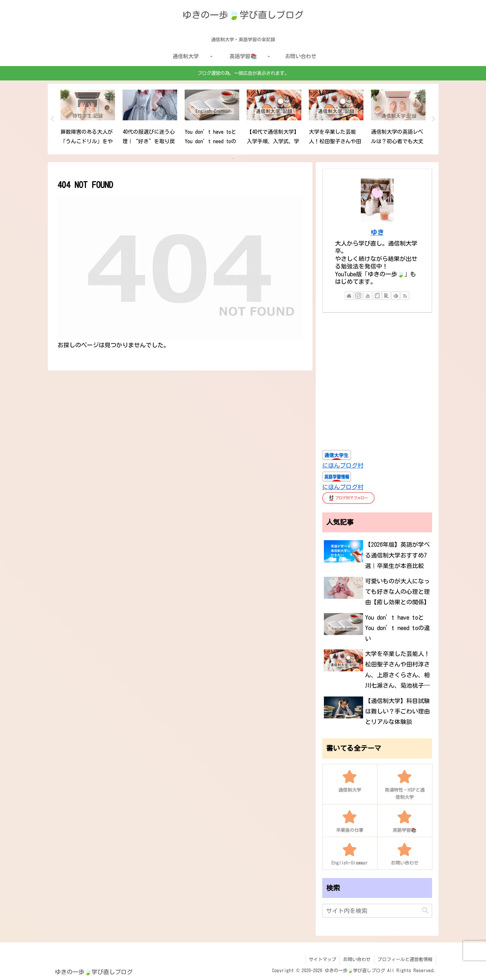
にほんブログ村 (343, 465)
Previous (53, 119)
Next (434, 119)
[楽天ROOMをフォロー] (386, 296)
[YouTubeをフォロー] (368, 296)
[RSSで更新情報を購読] (405, 296)
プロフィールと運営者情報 (405, 959)
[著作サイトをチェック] (349, 296)
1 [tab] (233, 159)
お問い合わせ (357, 959)
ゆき (377, 232)
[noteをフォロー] (377, 296)
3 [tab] (253, 159)
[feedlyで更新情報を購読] (396, 296)
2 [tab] (243, 159)
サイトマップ (323, 959)
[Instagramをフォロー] (358, 296)
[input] (377, 911)
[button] (425, 911)
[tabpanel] (88, 118)
